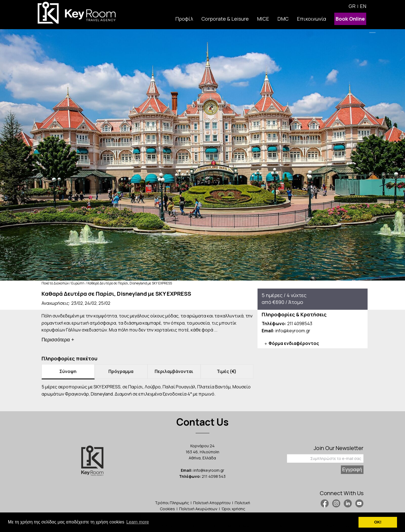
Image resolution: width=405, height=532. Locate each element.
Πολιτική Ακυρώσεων (198, 509)
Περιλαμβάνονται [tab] (174, 371)
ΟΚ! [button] (378, 522)
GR (352, 6)
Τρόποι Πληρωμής (172, 503)
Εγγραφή (352, 470)
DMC (283, 19)
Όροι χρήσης (233, 509)
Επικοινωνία (311, 19)
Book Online (350, 19)
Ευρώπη (78, 283)
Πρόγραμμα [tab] (121, 371)
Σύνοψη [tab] (68, 371)
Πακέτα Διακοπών (55, 283)
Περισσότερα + (58, 340)
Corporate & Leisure (225, 19)
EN (363, 6)
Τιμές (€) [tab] (227, 371)
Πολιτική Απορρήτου (212, 503)
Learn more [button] (138, 522)
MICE (263, 19)
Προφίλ (184, 19)
